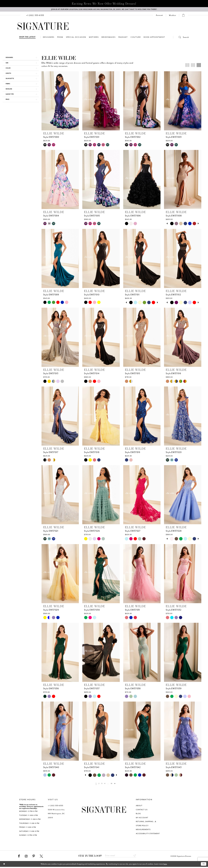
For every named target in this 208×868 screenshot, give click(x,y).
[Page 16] (112, 784)
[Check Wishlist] (173, 16)
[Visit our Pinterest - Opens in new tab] (34, 857)
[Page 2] (98, 784)
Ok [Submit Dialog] (203, 865)
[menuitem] (35, 16)
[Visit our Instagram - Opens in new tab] (26, 857)
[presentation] (60, 101)
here (165, 865)
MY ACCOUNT (142, 818)
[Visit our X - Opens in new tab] (41, 857)
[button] (181, 38)
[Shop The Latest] (27, 38)
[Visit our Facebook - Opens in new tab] (19, 857)
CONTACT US (142, 810)
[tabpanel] (172, 224)
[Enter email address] (121, 857)
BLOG (138, 814)
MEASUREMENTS (143, 830)
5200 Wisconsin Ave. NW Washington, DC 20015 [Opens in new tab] (56, 814)
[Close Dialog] (4, 865)
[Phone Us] (35, 16)
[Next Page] (116, 784)
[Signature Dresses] (43, 27)
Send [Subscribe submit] (134, 857)
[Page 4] (105, 784)
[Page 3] (101, 784)
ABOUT (139, 806)
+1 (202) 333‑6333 (56, 806)
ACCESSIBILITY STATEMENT (148, 834)
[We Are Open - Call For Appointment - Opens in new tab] (104, 10)
